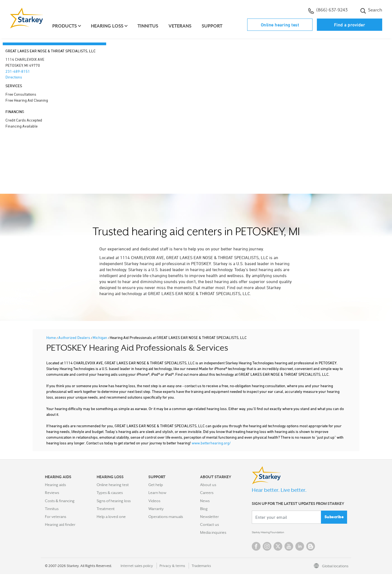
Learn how (157, 493)
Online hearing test (280, 25)
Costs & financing (60, 501)
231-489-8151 (18, 71)
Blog (204, 509)
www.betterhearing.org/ (211, 443)
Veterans (183, 26)
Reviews (52, 493)
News (205, 501)
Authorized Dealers (75, 337)
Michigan (100, 337)
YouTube (289, 548)
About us (208, 485)
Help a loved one (111, 517)
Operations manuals (166, 517)
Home (51, 337)
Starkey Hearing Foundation (276, 533)
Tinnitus (151, 26)
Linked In (300, 548)
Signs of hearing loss (114, 501)
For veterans (56, 517)
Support (215, 26)
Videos (154, 501)
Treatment (106, 509)
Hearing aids (55, 485)
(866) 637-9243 (328, 11)
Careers (207, 493)
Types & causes (110, 493)
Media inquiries (213, 532)
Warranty (156, 509)
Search (371, 11)
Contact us (209, 525)
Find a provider (350, 25)
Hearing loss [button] (110, 26)
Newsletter (209, 517)
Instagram (267, 548)
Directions (14, 77)
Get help (156, 485)
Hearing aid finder (60, 525)
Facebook (256, 548)
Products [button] (68, 26)
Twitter (278, 548)
